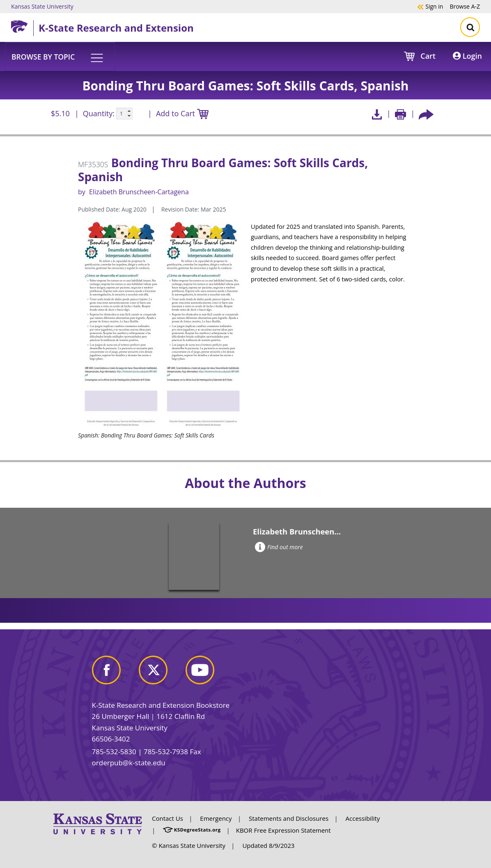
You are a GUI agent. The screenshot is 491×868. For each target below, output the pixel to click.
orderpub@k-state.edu (129, 763)
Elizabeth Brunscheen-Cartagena (139, 192)
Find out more (279, 547)
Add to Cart (182, 114)
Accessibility (363, 818)
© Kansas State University (189, 845)
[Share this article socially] (426, 114)
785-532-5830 (114, 752)
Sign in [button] (430, 6)
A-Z (465, 6)
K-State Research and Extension (116, 28)
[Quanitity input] (124, 114)
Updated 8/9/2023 (268, 845)
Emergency (216, 818)
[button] (60, 56)
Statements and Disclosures (289, 818)
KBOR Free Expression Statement (283, 830)
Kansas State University (42, 6)
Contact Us (167, 818)
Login (467, 56)
